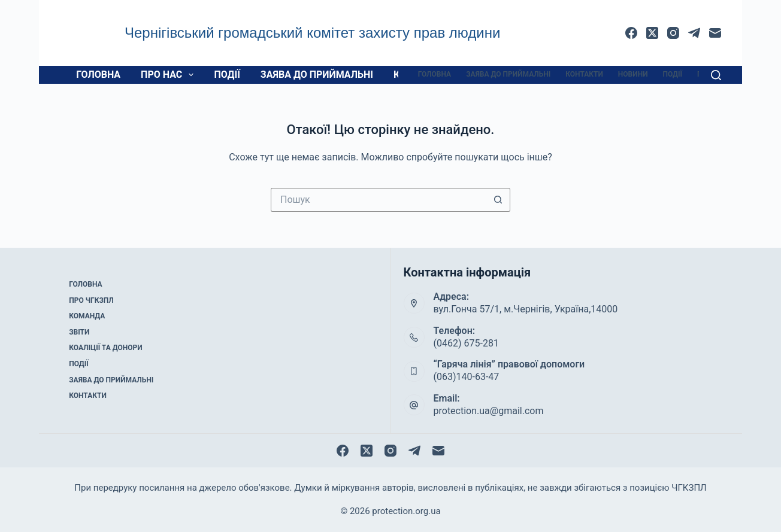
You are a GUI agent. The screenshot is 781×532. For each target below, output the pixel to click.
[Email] (715, 33)
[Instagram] (673, 33)
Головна (98, 75)
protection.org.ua (406, 511)
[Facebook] (631, 33)
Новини (633, 74)
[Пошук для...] (379, 200)
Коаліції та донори (105, 348)
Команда (87, 316)
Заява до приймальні (317, 75)
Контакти (584, 74)
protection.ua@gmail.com (489, 411)
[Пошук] (716, 75)
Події (227, 75)
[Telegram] (694, 33)
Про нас (169, 75)
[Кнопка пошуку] (498, 200)
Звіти (79, 332)
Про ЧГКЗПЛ (91, 300)
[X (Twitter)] (652, 33)
